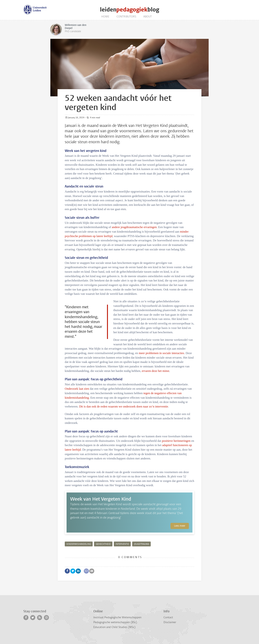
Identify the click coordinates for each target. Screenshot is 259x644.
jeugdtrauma (141, 544)
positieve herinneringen (176, 441)
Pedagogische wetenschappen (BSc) (115, 622)
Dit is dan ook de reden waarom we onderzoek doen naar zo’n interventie (124, 406)
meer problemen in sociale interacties (161, 353)
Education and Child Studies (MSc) (114, 627)
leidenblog (130, 10)
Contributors (126, 17)
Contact (168, 617)
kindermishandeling (79, 544)
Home (105, 17)
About (148, 17)
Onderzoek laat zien (77, 389)
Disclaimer (170, 622)
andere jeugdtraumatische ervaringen (134, 227)
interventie (122, 544)
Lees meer (180, 526)
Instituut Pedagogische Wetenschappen (117, 617)
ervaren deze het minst (155, 371)
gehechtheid (103, 544)
